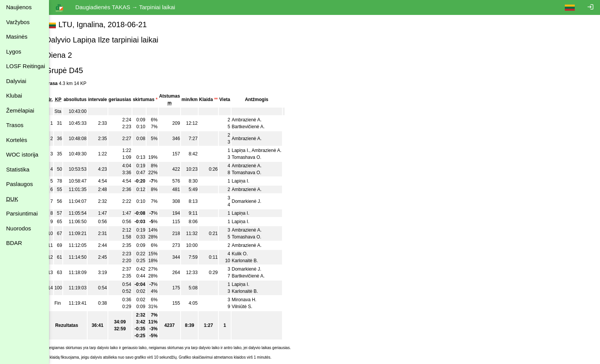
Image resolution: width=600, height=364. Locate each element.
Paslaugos (20, 184)
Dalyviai (16, 81)
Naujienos (19, 7)
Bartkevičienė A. (258, 127)
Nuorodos (19, 228)
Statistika (18, 169)
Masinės (17, 37)
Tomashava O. (256, 157)
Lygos (14, 51)
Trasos (15, 125)
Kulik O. (249, 254)
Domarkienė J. (256, 201)
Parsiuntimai (22, 213)
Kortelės (17, 140)
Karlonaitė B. (254, 261)
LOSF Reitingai (26, 66)
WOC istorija (22, 154)
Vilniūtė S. (251, 307)
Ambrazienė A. (256, 120)
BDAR (14, 243)
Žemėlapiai (20, 110)
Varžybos (18, 22)
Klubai (14, 95)
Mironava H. (254, 300)
